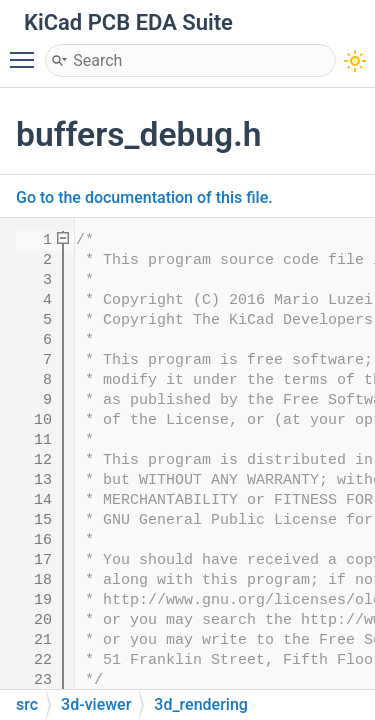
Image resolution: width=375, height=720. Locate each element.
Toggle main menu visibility (27, 51)
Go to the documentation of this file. (144, 197)
